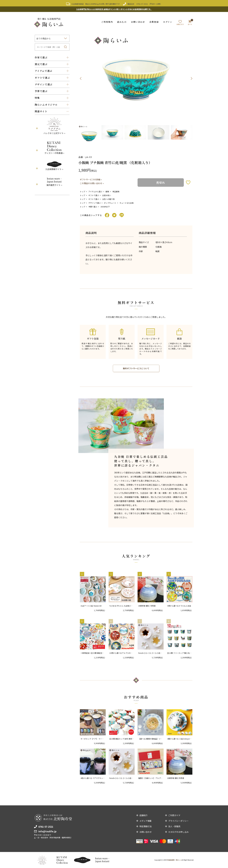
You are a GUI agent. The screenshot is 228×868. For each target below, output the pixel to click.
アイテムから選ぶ (95, 191)
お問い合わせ (138, 22)
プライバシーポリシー (178, 821)
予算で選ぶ (93, 207)
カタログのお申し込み (178, 832)
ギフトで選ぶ (94, 195)
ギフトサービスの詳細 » (91, 179)
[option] (136, 79)
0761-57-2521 (142, 4)
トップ (82, 191)
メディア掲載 (145, 821)
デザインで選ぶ (95, 203)
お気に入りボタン (188, 182)
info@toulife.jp (47, 831)
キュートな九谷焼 (127, 203)
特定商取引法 (146, 826)
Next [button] (192, 79)
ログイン (168, 22)
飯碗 (107, 191)
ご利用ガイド (174, 815)
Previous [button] (81, 79)
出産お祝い (107, 195)
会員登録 (154, 22)
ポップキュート (110, 203)
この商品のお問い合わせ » (92, 183)
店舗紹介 (144, 815)
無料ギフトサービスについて (136, 368)
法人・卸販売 (174, 826)
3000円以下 (105, 207)
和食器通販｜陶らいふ (174, 860)
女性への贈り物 (108, 199)
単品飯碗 (116, 191)
